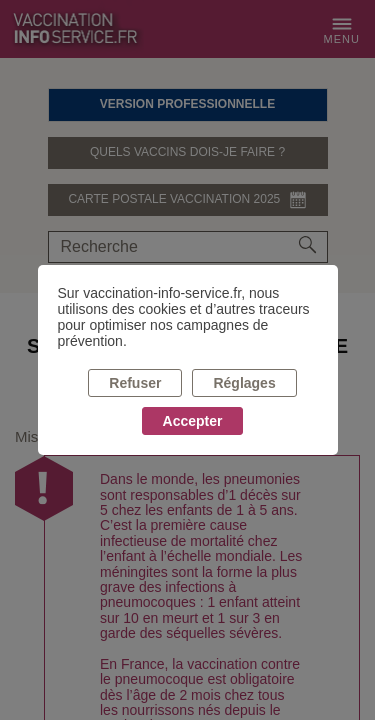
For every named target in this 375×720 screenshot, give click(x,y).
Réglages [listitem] (244, 383)
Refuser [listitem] (135, 383)
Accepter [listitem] (193, 421)
